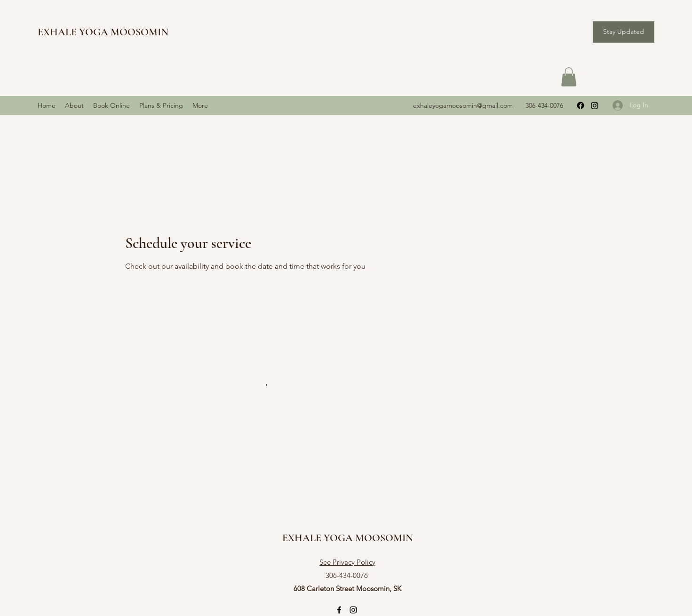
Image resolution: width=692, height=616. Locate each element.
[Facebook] (581, 105)
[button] (624, 32)
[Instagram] (595, 105)
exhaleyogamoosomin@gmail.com (463, 105)
